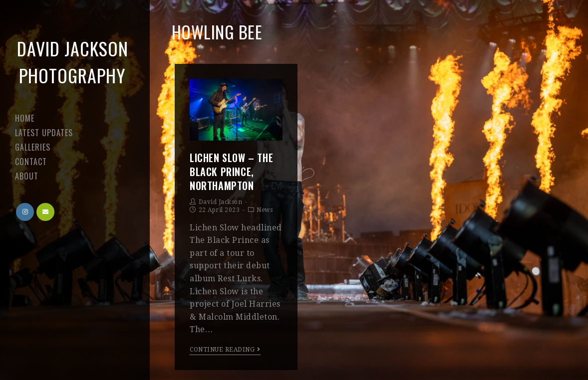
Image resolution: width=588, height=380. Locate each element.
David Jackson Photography (73, 62)
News (265, 210)
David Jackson (221, 202)
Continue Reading (225, 350)
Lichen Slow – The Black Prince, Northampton (231, 172)
